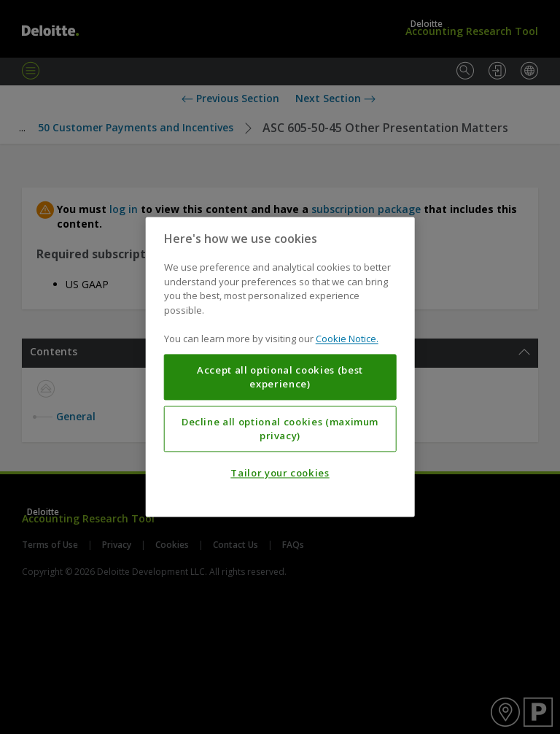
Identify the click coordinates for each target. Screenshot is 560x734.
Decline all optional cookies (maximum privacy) (280, 429)
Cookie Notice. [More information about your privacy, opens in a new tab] (347, 339)
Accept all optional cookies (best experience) (280, 377)
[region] (280, 367)
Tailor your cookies (280, 474)
